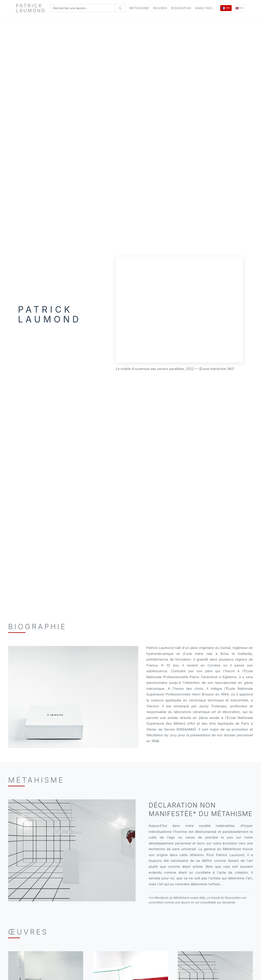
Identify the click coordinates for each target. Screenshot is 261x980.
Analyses (204, 8)
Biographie (181, 8)
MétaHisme (139, 8)
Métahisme (36, 780)
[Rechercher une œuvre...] (120, 8)
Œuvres (160, 8)
